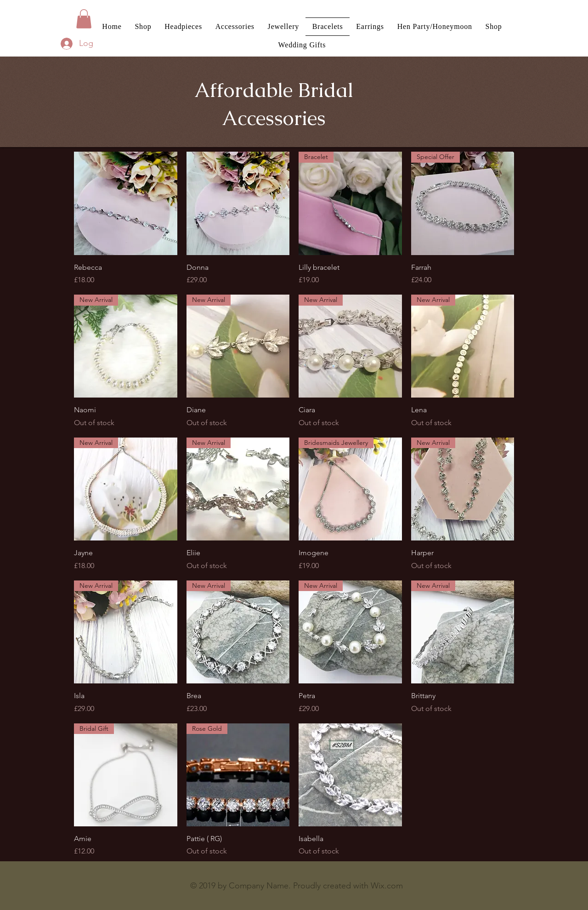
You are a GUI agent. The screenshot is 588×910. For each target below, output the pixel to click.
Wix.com (387, 886)
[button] (84, 19)
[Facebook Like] (129, 888)
